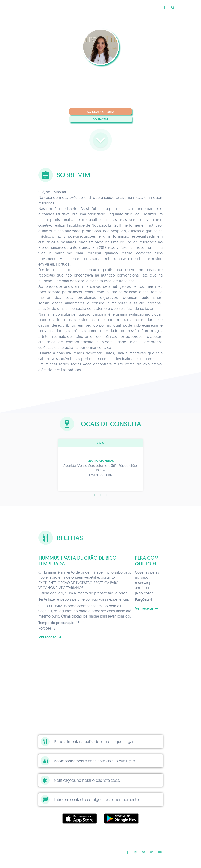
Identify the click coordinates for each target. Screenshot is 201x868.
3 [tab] (107, 495)
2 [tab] (101, 495)
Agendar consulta (100, 112)
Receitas (152, 7)
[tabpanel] (101, 465)
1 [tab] (94, 495)
